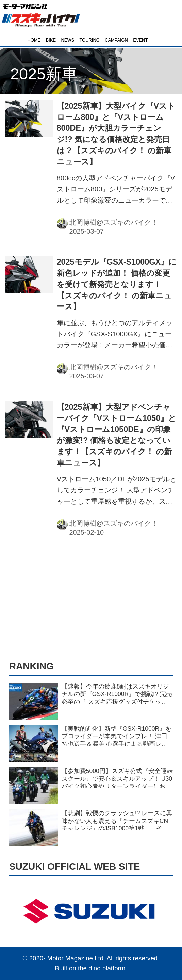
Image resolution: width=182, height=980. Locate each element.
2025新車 (44, 74)
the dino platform (102, 968)
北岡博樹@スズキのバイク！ (114, 222)
